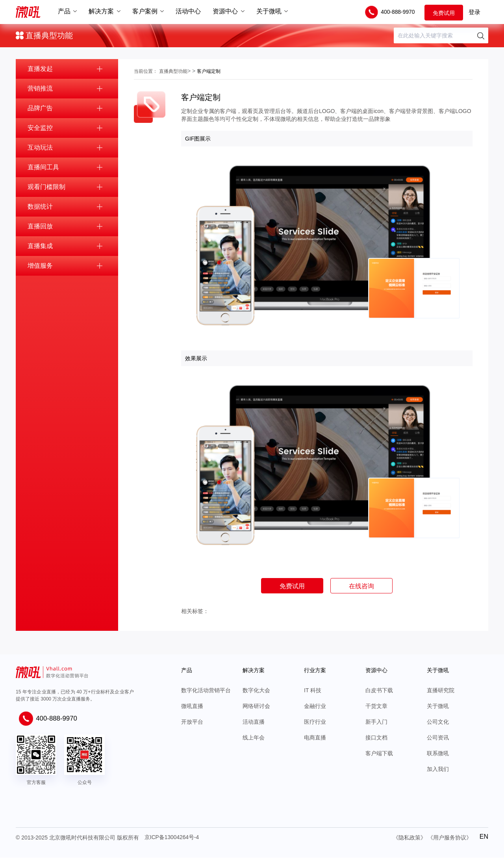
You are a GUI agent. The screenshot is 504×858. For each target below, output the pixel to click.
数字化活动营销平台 (206, 691)
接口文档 (376, 738)
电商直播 (315, 738)
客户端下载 (379, 754)
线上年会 (254, 738)
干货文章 (376, 706)
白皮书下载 (379, 691)
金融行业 (315, 706)
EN (484, 837)
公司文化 (438, 722)
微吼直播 (192, 706)
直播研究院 (441, 691)
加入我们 (438, 769)
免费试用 (444, 13)
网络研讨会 (256, 706)
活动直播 (254, 722)
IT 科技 (313, 691)
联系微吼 (438, 754)
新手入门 (376, 722)
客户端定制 (209, 71)
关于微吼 (438, 706)
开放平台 (192, 722)
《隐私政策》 (409, 838)
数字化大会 (256, 691)
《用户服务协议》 (450, 838)
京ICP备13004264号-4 (172, 838)
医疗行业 (315, 722)
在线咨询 (363, 586)
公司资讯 (438, 738)
